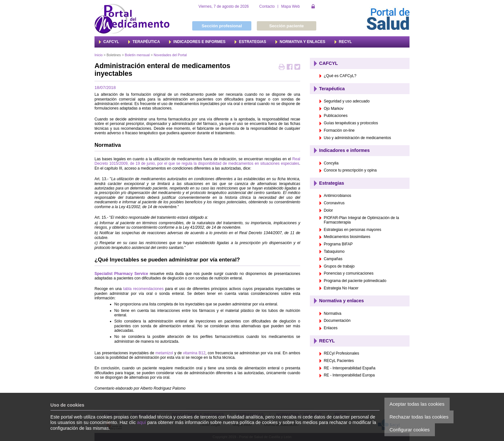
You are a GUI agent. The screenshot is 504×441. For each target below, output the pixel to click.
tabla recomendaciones (143, 289)
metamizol (164, 353)
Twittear (297, 68)
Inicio (99, 55)
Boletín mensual (137, 55)
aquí (141, 422)
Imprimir (282, 68)
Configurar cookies (410, 430)
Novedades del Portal (170, 55)
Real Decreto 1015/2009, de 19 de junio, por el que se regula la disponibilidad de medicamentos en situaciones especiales (197, 161)
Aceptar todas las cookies (417, 404)
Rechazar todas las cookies (419, 417)
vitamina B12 (194, 353)
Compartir (290, 68)
